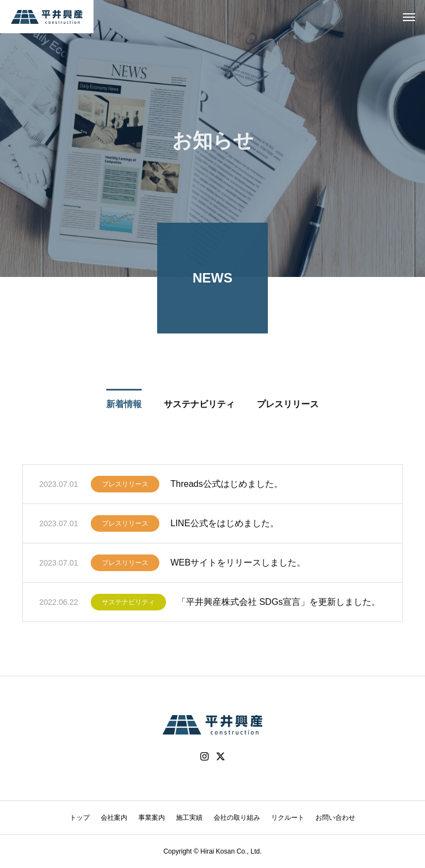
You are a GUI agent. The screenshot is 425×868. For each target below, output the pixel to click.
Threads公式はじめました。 (227, 486)
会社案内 (114, 818)
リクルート (288, 818)
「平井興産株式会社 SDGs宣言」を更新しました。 (279, 604)
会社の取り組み (237, 818)
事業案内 (152, 818)
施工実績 (189, 818)
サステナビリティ (128, 604)
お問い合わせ (335, 818)
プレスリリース (125, 486)
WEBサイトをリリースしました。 (238, 565)
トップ (80, 818)
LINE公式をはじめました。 (225, 525)
